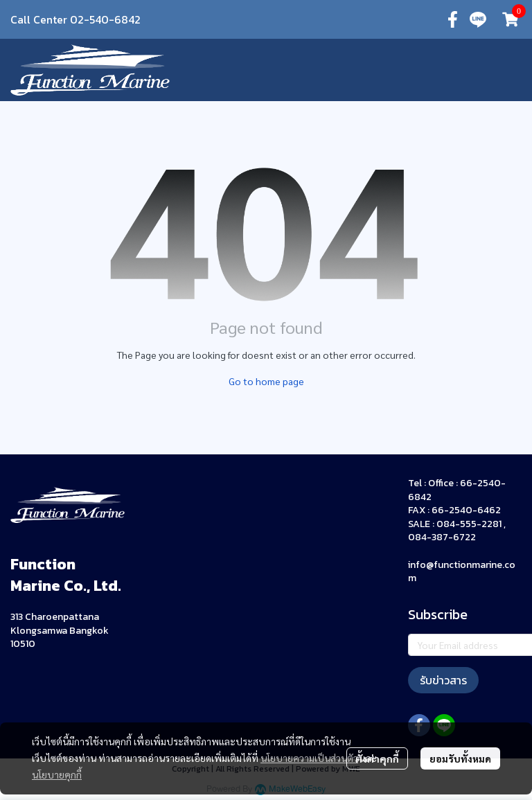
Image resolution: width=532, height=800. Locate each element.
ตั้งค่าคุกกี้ (377, 758)
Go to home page (266, 381)
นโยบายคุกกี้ (57, 774)
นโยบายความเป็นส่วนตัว (309, 758)
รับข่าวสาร (443, 680)
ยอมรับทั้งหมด (460, 758)
